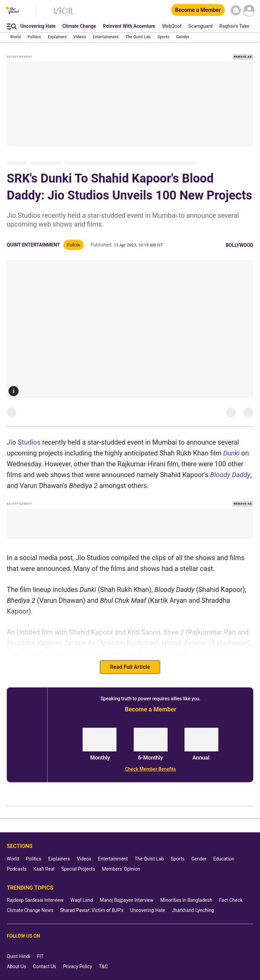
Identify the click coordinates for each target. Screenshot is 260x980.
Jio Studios (24, 442)
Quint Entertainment (33, 245)
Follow (73, 245)
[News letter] (236, 10)
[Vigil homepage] (64, 14)
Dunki (231, 453)
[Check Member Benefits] (150, 769)
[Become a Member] (198, 10)
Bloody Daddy (230, 475)
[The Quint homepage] (12, 11)
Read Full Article (130, 667)
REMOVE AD (243, 57)
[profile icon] (249, 10)
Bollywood (240, 245)
